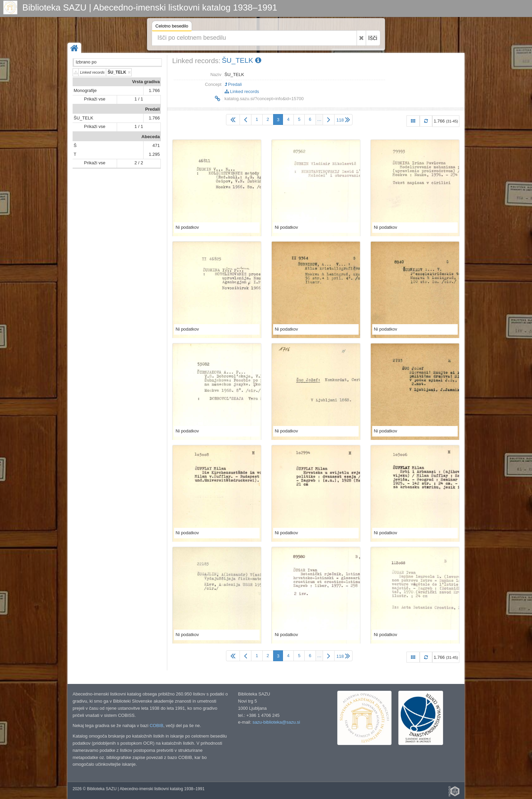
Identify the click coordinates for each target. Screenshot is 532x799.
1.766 (154, 90)
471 (156, 145)
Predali (153, 109)
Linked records (242, 91)
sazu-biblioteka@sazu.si (276, 722)
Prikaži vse (95, 99)
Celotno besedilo (172, 27)
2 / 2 (139, 163)
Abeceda (151, 137)
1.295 (154, 154)
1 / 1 (139, 99)
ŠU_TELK (83, 118)
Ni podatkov (187, 227)
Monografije (85, 90)
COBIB (156, 726)
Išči (373, 38)
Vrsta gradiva (146, 82)
